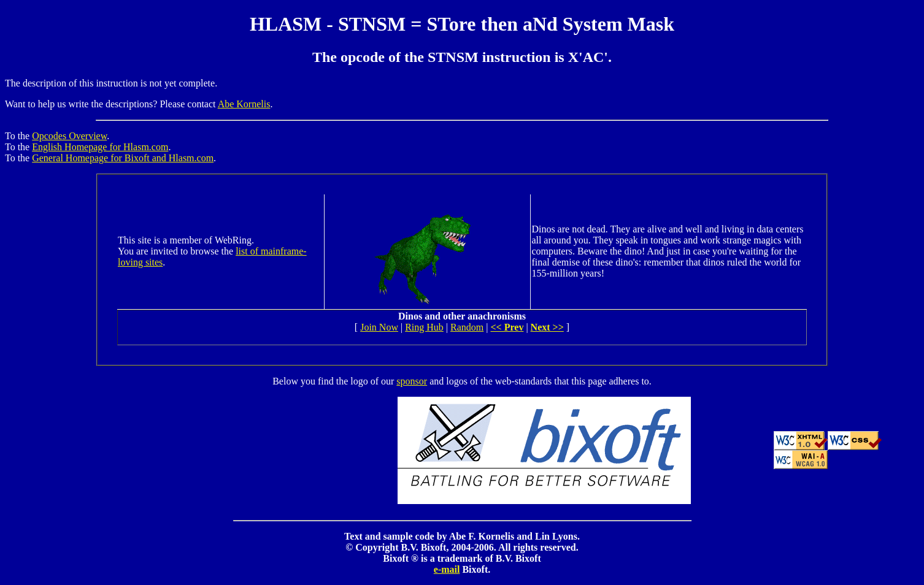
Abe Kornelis (244, 104)
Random (467, 327)
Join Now (379, 327)
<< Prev (507, 327)
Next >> (547, 327)
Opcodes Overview (69, 136)
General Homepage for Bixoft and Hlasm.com (123, 158)
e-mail (447, 569)
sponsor (412, 381)
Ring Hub (424, 327)
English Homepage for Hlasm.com (100, 147)
